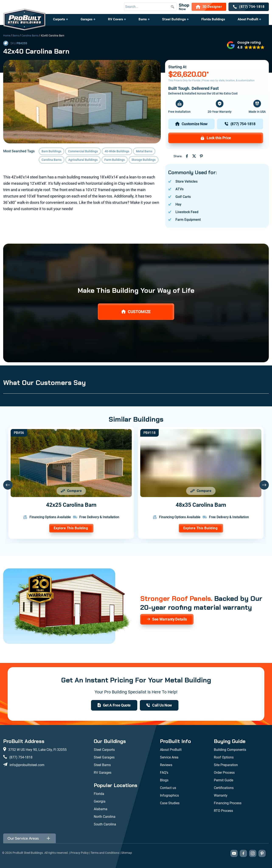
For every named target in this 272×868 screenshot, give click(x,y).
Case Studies (170, 803)
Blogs (164, 780)
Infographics (169, 795)
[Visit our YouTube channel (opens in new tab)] (234, 853)
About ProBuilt (248, 19)
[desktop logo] (24, 20)
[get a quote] (114, 705)
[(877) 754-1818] (249, 7)
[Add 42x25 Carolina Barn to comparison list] (71, 491)
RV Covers (116, 19)
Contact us (168, 788)
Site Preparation (226, 765)
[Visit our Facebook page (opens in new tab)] (243, 853)
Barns (143, 19)
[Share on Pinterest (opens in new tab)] (201, 156)
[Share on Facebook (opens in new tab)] (187, 156)
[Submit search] (172, 7)
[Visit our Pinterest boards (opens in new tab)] (262, 853)
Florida (99, 794)
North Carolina (105, 817)
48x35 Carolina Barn (201, 505)
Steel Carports (104, 750)
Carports (59, 19)
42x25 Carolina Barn (71, 505)
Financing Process (228, 803)
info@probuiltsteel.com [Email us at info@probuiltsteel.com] (27, 765)
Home (7, 36)
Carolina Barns (30, 36)
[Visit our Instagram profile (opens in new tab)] (253, 853)
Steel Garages (104, 757)
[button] (61, 21)
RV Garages (103, 773)
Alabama (101, 809)
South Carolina (105, 824)
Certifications (224, 788)
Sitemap (127, 853)
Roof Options (224, 757)
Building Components (230, 750)
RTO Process (223, 811)
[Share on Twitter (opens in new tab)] (194, 156)
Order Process (224, 773)
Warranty (221, 795)
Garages (87, 19)
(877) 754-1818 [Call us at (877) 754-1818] (21, 757)
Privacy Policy (80, 853)
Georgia (100, 801)
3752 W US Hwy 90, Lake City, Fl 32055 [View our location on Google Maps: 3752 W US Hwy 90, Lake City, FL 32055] (37, 750)
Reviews (166, 765)
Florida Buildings (213, 19)
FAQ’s (164, 773)
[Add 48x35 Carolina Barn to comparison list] (201, 491)
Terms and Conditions (105, 853)
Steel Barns (102, 765)
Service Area (169, 757)
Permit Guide (224, 780)
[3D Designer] (209, 7)
